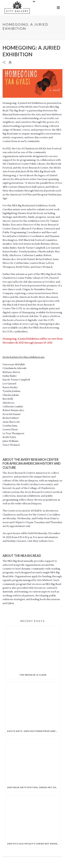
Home (10, 36)
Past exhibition (24, 36)
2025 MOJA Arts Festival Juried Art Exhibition (34, 787)
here (51, 541)
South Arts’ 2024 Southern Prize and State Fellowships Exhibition (34, 731)
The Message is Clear (33, 675)
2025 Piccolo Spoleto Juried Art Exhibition (34, 844)
